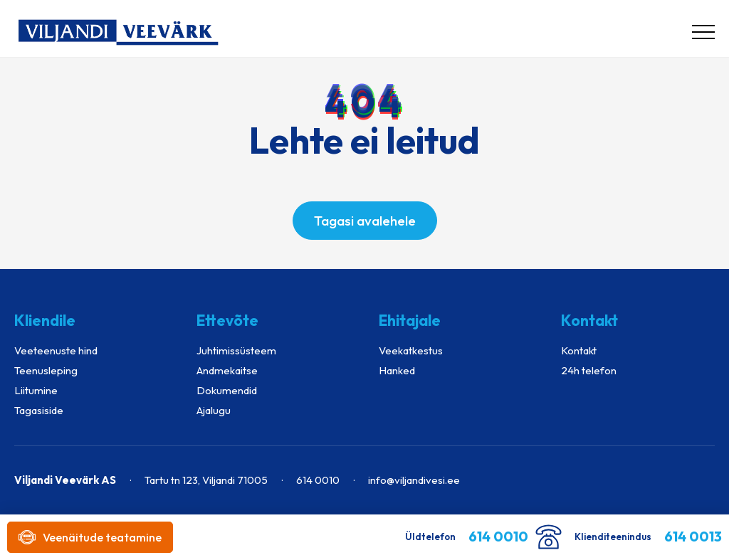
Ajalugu (214, 410)
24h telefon (589, 370)
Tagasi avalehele (365, 221)
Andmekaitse (227, 370)
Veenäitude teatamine (90, 537)
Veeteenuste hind (56, 350)
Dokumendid (227, 390)
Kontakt (579, 350)
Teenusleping (46, 370)
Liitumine (36, 390)
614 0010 (318, 480)
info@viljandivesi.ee (414, 480)
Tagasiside (39, 410)
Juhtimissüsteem (236, 350)
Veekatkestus (411, 350)
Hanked (397, 370)
